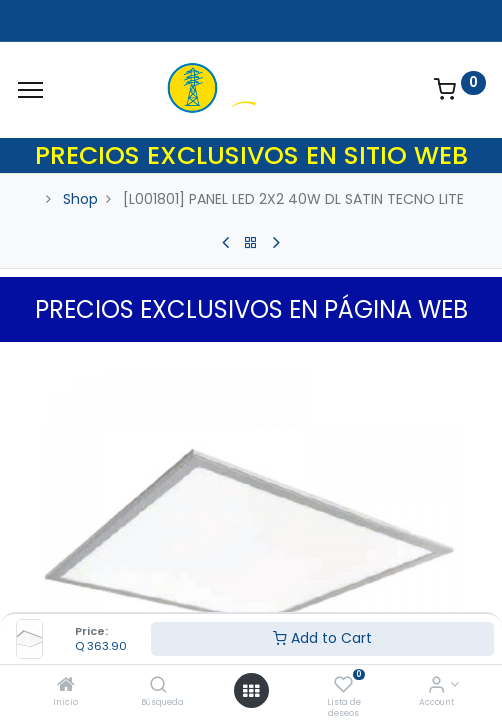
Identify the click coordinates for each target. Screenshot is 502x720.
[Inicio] (66, 686)
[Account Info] (436, 686)
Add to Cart (322, 638)
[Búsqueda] (158, 686)
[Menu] (30, 90)
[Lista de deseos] (343, 686)
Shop (80, 199)
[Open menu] (251, 691)
